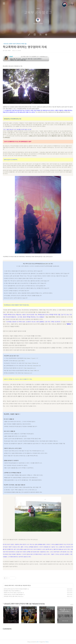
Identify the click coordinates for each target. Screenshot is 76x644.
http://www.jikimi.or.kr (30, 368)
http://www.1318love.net (32, 363)
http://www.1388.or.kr (33, 370)
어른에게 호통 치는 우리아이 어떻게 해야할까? (13, 595)
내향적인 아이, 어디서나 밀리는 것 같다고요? (13, 593)
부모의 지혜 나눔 (19, 585)
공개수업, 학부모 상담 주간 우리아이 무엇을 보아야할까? (15, 589)
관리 (46, 35)
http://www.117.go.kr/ (30, 358)
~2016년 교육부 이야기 (9, 585)
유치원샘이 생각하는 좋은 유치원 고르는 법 (13, 596)
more (72, 604)
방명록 (35, 35)
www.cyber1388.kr (20, 361)
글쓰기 (29, 35)
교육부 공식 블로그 (38, 13)
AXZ (38, 642)
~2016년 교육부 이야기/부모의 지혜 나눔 (15, 44)
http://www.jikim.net (35, 366)
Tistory (47, 642)
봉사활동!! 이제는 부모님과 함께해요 (11, 591)
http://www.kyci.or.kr (27, 373)
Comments (7, 629)
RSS (41, 35)
